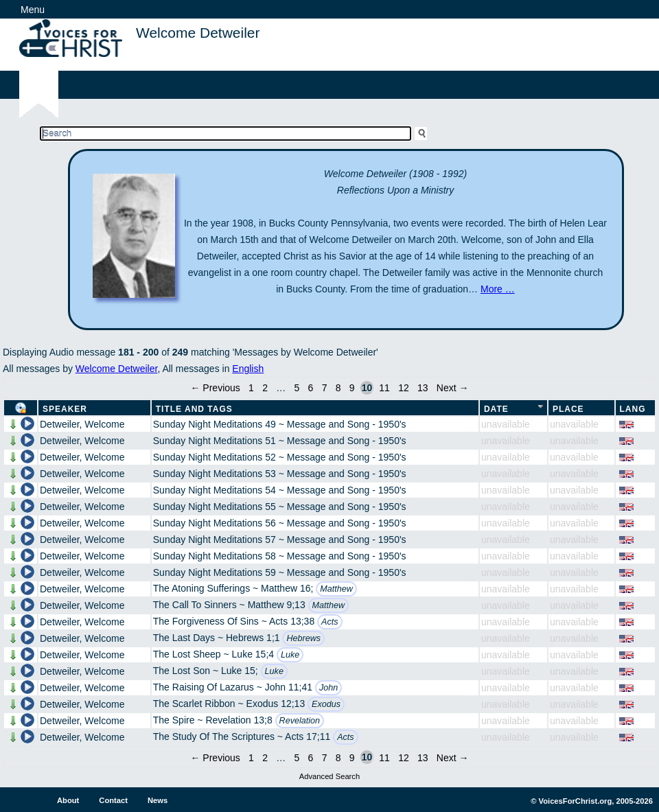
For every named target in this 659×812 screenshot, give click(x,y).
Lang (633, 409)
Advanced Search (329, 776)
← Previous (215, 388)
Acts (330, 622)
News (158, 800)
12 (404, 388)
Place (568, 409)
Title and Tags (194, 409)
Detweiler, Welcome (82, 424)
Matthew (336, 589)
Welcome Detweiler (117, 369)
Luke (290, 655)
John (328, 688)
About (68, 800)
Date (496, 409)
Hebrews (303, 638)
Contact (113, 800)
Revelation (300, 721)
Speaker (65, 409)
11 (384, 388)
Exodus (326, 704)
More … (498, 289)
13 (423, 388)
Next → (453, 388)
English (248, 369)
